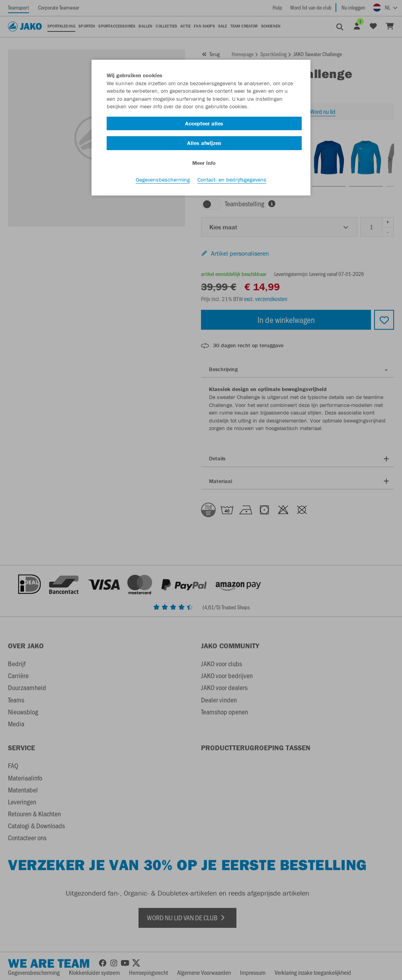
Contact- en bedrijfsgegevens (232, 180)
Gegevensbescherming (163, 180)
